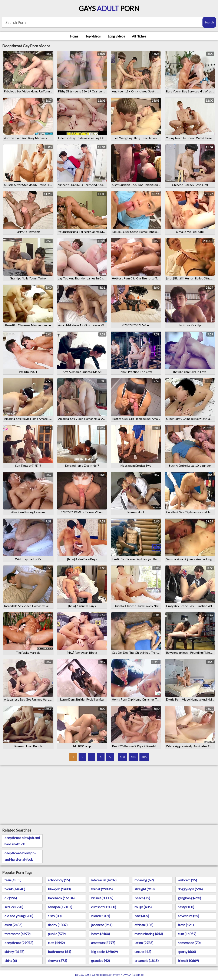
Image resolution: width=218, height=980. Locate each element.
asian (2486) (13, 925)
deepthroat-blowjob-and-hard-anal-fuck (20, 856)
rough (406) (143, 907)
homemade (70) (189, 943)
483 (122, 757)
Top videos (93, 36)
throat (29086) (102, 889)
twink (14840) (15, 889)
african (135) (144, 925)
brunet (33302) (102, 898)
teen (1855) (13, 880)
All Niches (139, 36)
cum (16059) (187, 934)
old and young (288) (19, 916)
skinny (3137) (14, 952)
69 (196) (11, 898)
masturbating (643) (149, 934)
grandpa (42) (100, 961)
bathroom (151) (60, 952)
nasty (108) (186, 907)
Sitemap (139, 975)
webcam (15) (187, 880)
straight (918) (145, 889)
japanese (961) (102, 925)
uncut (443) (143, 952)
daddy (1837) (58, 925)
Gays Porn (109, 8)
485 (144, 757)
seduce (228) (14, 907)
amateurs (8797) (103, 943)
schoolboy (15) (59, 880)
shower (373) (57, 961)
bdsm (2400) (100, 934)
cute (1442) (56, 943)
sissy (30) (55, 916)
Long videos (116, 36)
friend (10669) (188, 961)
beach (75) (142, 898)
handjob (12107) (60, 907)
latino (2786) (144, 943)
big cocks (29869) (104, 952)
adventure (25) (188, 916)
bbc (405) (142, 916)
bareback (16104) (61, 898)
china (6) (11, 961)
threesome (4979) (17, 934)
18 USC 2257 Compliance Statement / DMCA (103, 975)
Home (74, 36)
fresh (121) (186, 925)
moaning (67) (144, 880)
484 (133, 757)
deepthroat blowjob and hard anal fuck (22, 841)
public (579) (57, 934)
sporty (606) (187, 952)
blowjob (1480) (59, 889)
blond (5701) (101, 916)
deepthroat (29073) (19, 943)
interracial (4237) (104, 880)
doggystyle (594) (190, 889)
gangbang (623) (189, 898)
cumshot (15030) (104, 907)
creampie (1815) (147, 961)
